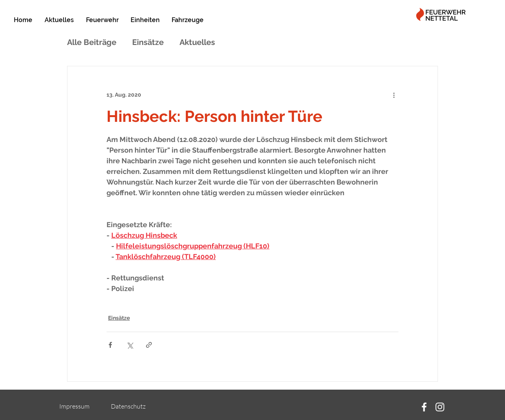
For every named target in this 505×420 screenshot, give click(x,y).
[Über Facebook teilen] (110, 345)
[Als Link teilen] (149, 345)
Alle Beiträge (92, 42)
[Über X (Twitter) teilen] (130, 345)
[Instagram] (440, 407)
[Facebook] (424, 407)
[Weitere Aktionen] (394, 95)
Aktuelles (197, 42)
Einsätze (148, 42)
